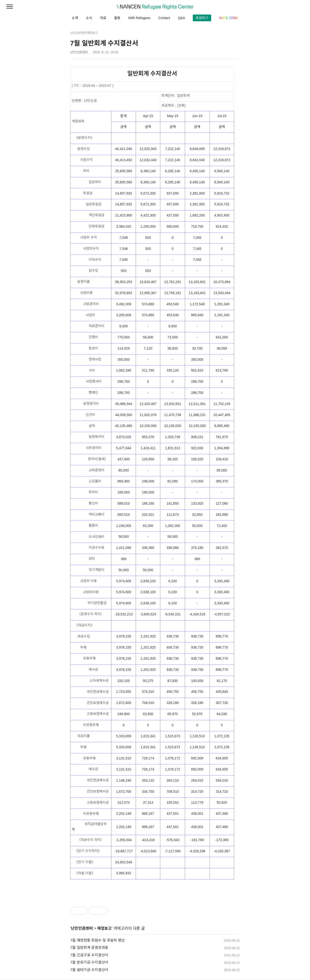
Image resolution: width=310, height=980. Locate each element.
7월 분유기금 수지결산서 (89, 962)
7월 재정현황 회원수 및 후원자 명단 (97, 940)
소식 (89, 18)
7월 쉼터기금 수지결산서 (89, 970)
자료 (103, 18)
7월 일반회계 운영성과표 (89, 947)
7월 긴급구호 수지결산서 (89, 955)
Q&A (181, 18)
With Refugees (139, 18)
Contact (164, 18)
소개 (75, 18)
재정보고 (104, 928)
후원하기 (202, 18)
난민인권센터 (82, 928)
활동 (117, 18)
